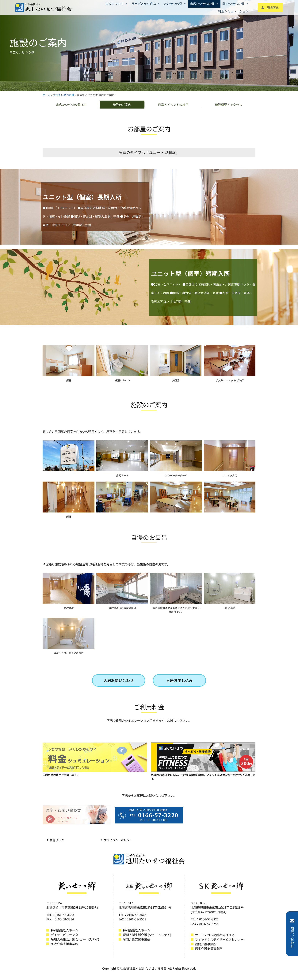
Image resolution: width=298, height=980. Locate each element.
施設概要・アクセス (229, 105)
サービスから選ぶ (146, 4)
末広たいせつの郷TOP (71, 105)
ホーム (47, 95)
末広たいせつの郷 (204, 4)
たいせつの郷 (175, 4)
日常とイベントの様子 (173, 105)
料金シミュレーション (233, 11)
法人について (117, 4)
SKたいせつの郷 (235, 4)
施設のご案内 (122, 105)
